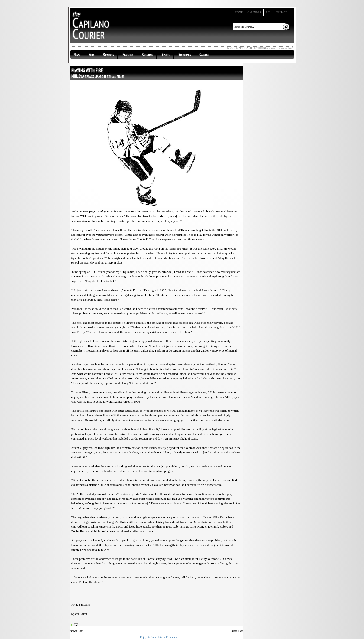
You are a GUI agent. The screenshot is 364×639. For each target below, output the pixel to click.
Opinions (108, 55)
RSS (268, 12)
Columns (147, 55)
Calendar (254, 12)
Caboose (204, 55)
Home (239, 12)
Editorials (185, 55)
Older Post (237, 631)
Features (128, 55)
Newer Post (76, 631)
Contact (281, 12)
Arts (92, 55)
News (77, 55)
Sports (166, 55)
